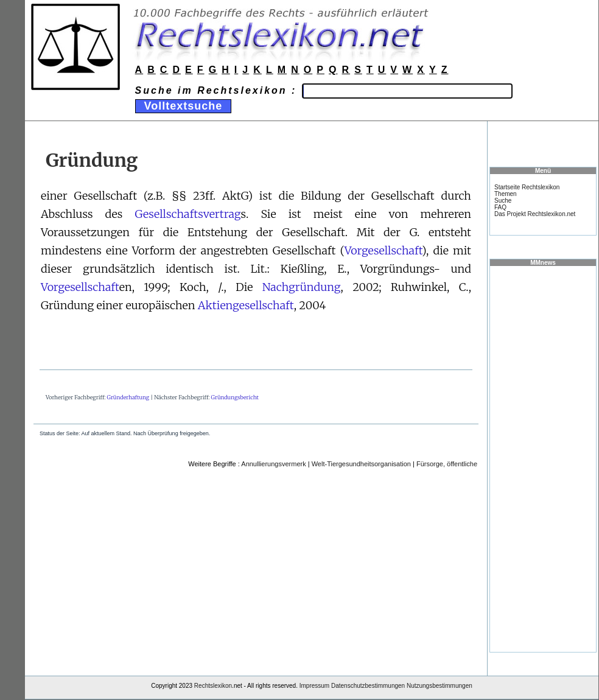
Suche (503, 201)
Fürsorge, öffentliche (447, 464)
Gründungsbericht (235, 397)
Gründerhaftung (128, 397)
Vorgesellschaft (383, 250)
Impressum (314, 686)
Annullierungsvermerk (273, 464)
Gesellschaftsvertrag (187, 214)
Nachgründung (302, 287)
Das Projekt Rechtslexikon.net (535, 214)
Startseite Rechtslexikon (527, 187)
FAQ (500, 207)
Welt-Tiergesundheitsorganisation (361, 464)
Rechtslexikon (213, 686)
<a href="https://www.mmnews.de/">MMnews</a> (543, 458)
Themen (506, 194)
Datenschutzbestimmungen (368, 686)
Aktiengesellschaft (246, 305)
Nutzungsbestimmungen (440, 686)
